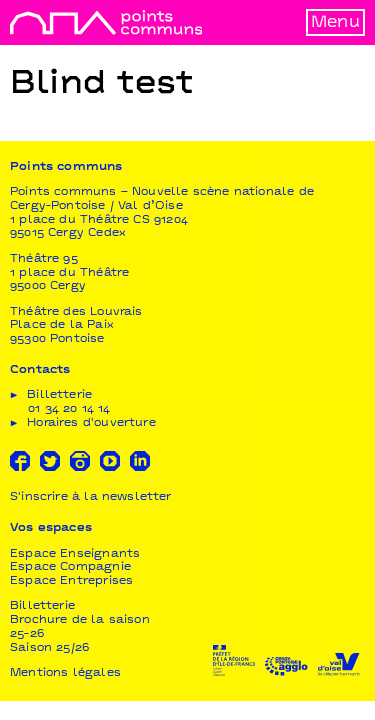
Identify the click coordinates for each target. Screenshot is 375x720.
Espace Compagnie (70, 567)
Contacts (40, 370)
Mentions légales (65, 673)
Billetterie (42, 606)
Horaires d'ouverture (91, 423)
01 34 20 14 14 (69, 409)
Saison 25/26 (49, 648)
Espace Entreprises (71, 581)
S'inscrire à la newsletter (91, 497)
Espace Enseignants (75, 554)
